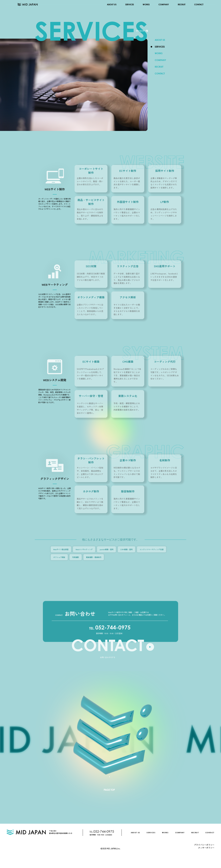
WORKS (146, 4)
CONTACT (199, 4)
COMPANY (164, 4)
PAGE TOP (109, 790)
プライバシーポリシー (204, 845)
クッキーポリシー (206, 848)
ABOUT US (112, 4)
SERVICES (130, 4)
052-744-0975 (110, 633)
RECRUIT (182, 4)
